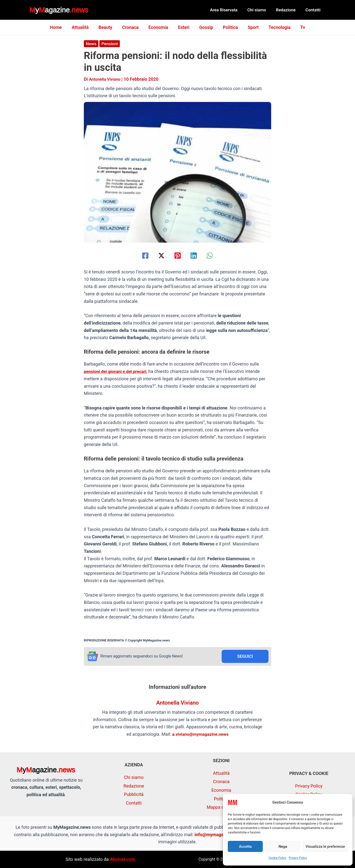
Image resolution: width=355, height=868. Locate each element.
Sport (250, 27)
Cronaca (132, 27)
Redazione (288, 10)
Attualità (84, 27)
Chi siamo (260, 10)
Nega (283, 847)
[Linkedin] (196, 256)
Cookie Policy (277, 858)
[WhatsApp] (215, 256)
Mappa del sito (221, 807)
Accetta (245, 847)
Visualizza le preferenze (325, 847)
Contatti (314, 10)
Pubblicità (134, 795)
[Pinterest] (178, 256)
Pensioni (111, 44)
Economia (159, 27)
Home (61, 27)
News (91, 44)
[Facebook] (140, 256)
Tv (298, 27)
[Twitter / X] (159, 256)
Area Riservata (229, 10)
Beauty (108, 27)
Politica (228, 27)
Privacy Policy (298, 858)
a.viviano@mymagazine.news (200, 735)
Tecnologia (275, 27)
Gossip (205, 27)
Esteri (184, 27)
